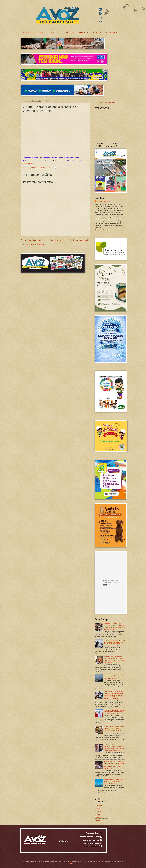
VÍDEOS (70, 33)
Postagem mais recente (31, 240)
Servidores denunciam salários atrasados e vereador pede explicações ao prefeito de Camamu (114, 729)
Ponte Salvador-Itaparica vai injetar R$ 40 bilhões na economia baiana (113, 782)
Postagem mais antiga (80, 240)
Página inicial (56, 240)
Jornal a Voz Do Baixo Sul (108, 103)
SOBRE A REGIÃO (103, 201)
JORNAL (97, 33)
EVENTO (98, 811)
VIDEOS (97, 820)
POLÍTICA (56, 33)
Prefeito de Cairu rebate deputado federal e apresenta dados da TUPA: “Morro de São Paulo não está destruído (114, 747)
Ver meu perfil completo (102, 230)
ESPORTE (83, 33)
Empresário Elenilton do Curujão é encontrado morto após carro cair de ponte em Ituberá (115, 642)
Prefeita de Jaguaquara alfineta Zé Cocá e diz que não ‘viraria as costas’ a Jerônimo (114, 712)
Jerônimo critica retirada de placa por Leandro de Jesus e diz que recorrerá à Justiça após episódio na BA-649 (114, 659)
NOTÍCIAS (40, 33)
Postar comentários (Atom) (35, 245)
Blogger (73, 863)
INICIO (27, 33)
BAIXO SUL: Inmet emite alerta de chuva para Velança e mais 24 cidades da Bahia (114, 677)
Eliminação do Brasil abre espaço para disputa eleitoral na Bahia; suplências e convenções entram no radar (115, 626)
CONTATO (111, 33)
